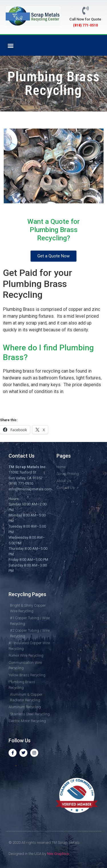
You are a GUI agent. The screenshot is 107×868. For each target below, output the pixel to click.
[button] (10, 45)
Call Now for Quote (85, 19)
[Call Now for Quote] (85, 11)
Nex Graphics (58, 854)
